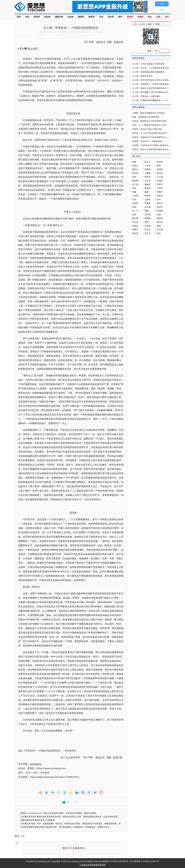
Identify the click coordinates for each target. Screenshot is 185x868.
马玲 (134, 199)
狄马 (159, 199)
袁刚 (147, 222)
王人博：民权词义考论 (142, 76)
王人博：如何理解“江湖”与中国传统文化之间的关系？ (156, 92)
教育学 (92, 17)
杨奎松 (148, 188)
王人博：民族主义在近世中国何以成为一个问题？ (155, 88)
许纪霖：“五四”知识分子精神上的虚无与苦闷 (152, 145)
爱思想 (38, 7)
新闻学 (81, 17)
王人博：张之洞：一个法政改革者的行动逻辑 (152, 68)
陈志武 (160, 173)
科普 (158, 17)
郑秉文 (135, 229)
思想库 (130, 17)
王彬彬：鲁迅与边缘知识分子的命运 (148, 113)
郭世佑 (160, 196)
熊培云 (160, 203)
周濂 (134, 192)
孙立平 (148, 233)
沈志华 (148, 181)
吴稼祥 (160, 218)
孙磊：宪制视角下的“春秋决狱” (146, 117)
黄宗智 (135, 173)
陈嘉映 (160, 169)
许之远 (135, 222)
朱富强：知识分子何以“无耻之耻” (147, 129)
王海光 (160, 188)
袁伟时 (135, 203)
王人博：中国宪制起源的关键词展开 (148, 72)
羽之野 (160, 229)
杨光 (159, 233)
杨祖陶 (135, 181)
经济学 (37, 17)
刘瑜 (159, 214)
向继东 (160, 181)
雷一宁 (135, 211)
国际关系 (59, 17)
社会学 (71, 17)
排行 (167, 17)
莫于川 (148, 229)
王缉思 (135, 196)
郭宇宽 (148, 177)
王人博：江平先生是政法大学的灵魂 (148, 64)
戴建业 (148, 184)
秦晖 (134, 162)
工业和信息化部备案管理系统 (92, 865)
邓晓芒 (160, 192)
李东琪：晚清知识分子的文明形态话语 (149, 121)
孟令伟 (160, 207)
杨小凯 (160, 222)
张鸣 (134, 188)
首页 (19, 17)
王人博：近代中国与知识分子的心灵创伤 (150, 80)
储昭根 (148, 218)
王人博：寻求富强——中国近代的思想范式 (151, 84)
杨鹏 (147, 192)
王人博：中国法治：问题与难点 (146, 96)
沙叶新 (148, 214)
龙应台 (135, 166)
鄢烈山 (135, 169)
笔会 (150, 17)
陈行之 (148, 162)
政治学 (47, 17)
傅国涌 (148, 169)
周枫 (147, 211)
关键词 (140, 17)
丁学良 (148, 166)
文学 (101, 17)
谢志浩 (135, 233)
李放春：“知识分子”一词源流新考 (147, 141)
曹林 (159, 166)
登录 (70, 848)
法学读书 (45, 773)
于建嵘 (148, 173)
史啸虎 (148, 203)
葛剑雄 (135, 218)
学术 (28, 773)
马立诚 (160, 177)
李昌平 (160, 184)
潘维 (159, 226)
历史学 (111, 17)
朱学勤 (148, 226)
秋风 (134, 207)
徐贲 (134, 177)
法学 (27, 17)
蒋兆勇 (160, 211)
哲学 (120, 17)
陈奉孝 (148, 196)
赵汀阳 (135, 184)
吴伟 (134, 214)
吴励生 (135, 226)
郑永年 (160, 162)
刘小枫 (148, 207)
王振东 (148, 199)
